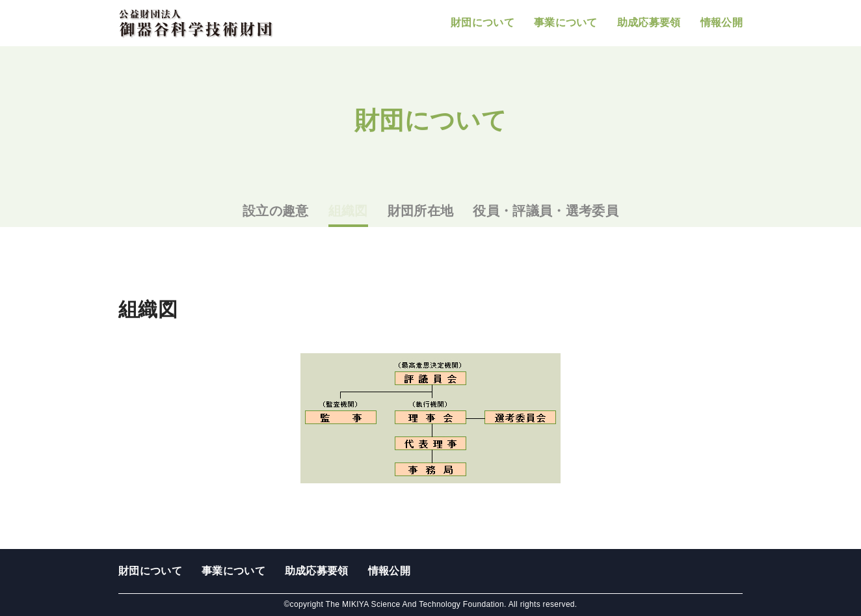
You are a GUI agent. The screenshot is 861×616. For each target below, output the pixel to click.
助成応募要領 (649, 22)
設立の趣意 (276, 211)
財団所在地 (421, 211)
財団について (483, 22)
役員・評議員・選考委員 (546, 211)
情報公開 (722, 22)
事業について (566, 22)
